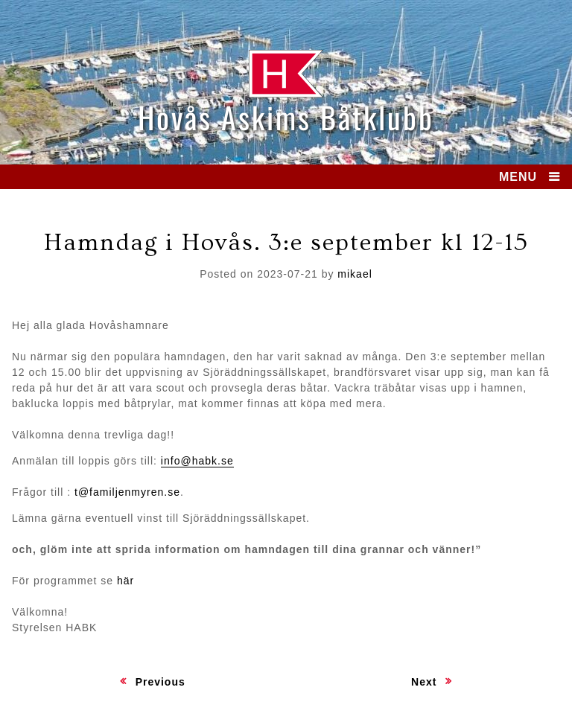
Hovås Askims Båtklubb (286, 117)
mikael (355, 274)
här (125, 581)
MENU (518, 177)
